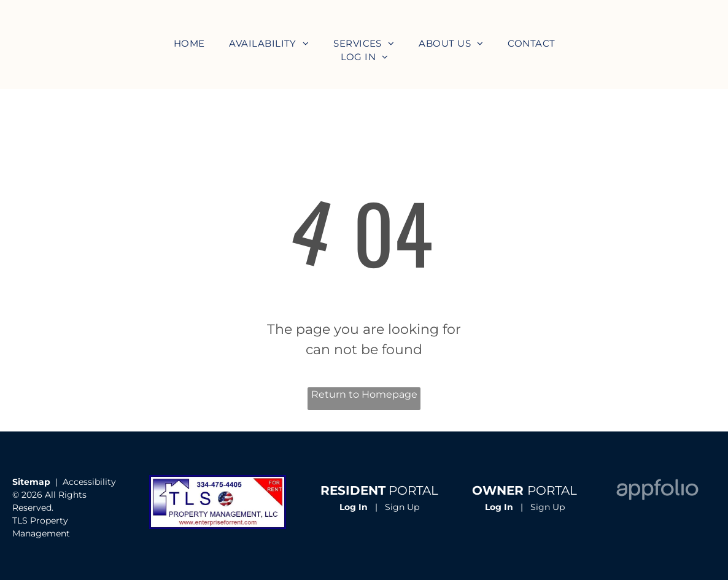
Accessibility (89, 482)
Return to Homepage (364, 394)
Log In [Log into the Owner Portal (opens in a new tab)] (499, 507)
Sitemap (31, 482)
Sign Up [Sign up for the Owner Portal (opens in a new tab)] (548, 507)
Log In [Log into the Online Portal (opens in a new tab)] (354, 507)
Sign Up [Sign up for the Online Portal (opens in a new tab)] (402, 507)
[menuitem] (189, 44)
